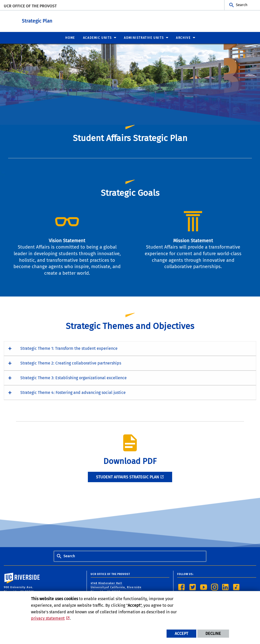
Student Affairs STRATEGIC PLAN (127, 477)
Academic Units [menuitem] (97, 38)
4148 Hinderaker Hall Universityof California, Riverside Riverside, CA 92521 (116, 587)
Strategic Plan (69, 20)
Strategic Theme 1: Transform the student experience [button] (69, 348)
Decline (213, 633)
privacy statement (48, 618)
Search (242, 5)
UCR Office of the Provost (30, 6)
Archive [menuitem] (183, 38)
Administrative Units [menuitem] (144, 38)
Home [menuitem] (70, 38)
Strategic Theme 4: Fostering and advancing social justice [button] (73, 392)
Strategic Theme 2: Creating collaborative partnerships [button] (71, 363)
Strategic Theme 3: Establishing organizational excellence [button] (74, 378)
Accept (181, 633)
